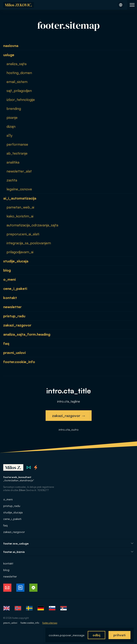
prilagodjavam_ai (20, 252)
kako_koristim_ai (20, 216)
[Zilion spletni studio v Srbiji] (29, 468)
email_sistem (17, 82)
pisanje (12, 117)
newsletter (12, 307)
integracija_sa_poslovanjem (29, 243)
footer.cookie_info (19, 362)
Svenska (29, 608)
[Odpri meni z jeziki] (121, 5)
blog (7, 270)
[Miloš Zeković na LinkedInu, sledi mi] (20, 588)
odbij (96, 635)
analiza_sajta (16, 64)
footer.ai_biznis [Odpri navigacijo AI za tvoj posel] (68, 552)
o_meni (9, 279)
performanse (17, 144)
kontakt (10, 298)
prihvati (119, 635)
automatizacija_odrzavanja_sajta (32, 225)
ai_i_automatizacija (20, 198)
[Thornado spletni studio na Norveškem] (36, 468)
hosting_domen (19, 73)
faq (6, 343)
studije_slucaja (16, 261)
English (7, 608)
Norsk (18, 608)
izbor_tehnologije (21, 99)
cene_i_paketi (15, 288)
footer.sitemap (50, 623)
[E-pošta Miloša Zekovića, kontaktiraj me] (7, 588)
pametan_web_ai (20, 207)
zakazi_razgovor (17, 325)
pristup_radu (14, 316)
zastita (12, 180)
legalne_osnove (19, 189)
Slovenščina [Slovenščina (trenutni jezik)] (52, 608)
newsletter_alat (19, 171)
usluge (9, 55)
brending (14, 108)
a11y (9, 135)
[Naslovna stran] (19, 5)
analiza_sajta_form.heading (27, 334)
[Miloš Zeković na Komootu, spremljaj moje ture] (33, 588)
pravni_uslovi (14, 353)
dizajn (11, 126)
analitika (13, 162)
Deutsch (41, 608)
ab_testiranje (17, 153)
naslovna (11, 46)
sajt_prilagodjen (19, 91)
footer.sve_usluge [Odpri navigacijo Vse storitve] (68, 544)
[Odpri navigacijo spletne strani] (132, 5)
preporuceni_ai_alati (23, 234)
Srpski (64, 608)
